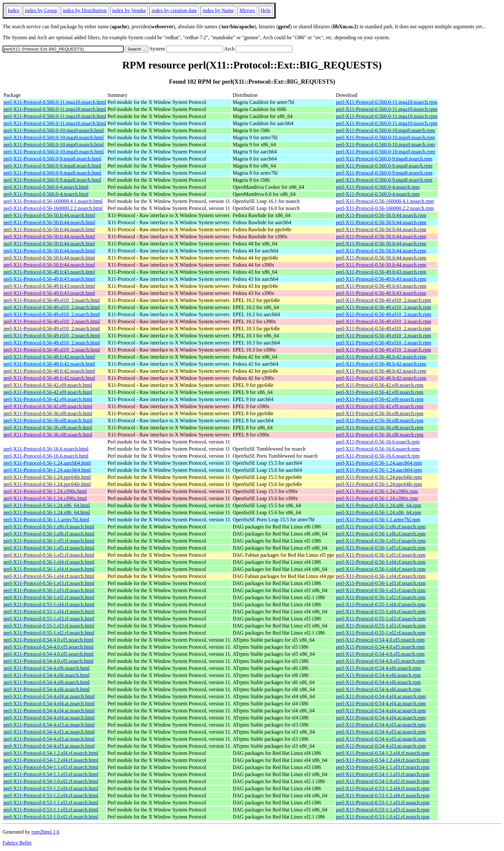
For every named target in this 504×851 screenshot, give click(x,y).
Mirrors (247, 10)
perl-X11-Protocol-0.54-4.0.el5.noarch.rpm (380, 640)
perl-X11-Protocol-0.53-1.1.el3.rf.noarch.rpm (383, 803)
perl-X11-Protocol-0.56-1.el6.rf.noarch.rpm (381, 527)
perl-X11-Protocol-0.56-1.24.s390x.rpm (377, 491)
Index (14, 10)
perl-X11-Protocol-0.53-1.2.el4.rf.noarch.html (51, 788)
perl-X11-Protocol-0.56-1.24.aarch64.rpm (379, 463)
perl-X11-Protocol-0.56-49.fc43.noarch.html (49, 272)
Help (266, 10)
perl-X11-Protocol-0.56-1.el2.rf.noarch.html (49, 597)
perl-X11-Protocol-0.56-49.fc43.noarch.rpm (381, 272)
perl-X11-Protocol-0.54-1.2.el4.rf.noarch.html (51, 753)
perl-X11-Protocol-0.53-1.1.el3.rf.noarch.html (51, 803)
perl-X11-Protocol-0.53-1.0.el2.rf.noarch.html (51, 817)
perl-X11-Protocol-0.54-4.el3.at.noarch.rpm (381, 725)
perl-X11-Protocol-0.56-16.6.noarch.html (46, 449)
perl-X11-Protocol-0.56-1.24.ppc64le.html (47, 477)
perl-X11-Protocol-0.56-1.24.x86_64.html (47, 505)
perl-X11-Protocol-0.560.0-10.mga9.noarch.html (54, 130)
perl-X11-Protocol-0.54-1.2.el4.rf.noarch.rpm (383, 753)
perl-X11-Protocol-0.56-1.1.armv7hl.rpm (378, 520)
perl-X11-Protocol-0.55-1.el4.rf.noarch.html (49, 604)
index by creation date (174, 10)
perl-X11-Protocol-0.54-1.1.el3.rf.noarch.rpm (383, 767)
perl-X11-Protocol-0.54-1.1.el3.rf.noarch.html (51, 767)
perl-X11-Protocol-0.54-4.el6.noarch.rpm (378, 668)
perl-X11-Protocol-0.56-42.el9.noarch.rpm (380, 385)
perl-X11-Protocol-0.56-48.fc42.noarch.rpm (381, 357)
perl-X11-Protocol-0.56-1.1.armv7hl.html (46, 520)
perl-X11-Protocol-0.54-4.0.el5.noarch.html (49, 640)
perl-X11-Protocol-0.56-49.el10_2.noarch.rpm (383, 300)
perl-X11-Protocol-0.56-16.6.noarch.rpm (378, 442)
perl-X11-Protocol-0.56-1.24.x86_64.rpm (378, 505)
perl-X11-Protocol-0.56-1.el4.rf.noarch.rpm (381, 562)
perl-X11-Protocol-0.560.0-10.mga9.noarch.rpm (385, 130)
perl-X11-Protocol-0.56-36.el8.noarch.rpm (380, 413)
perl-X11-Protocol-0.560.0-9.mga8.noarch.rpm (384, 159)
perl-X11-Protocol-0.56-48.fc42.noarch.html (49, 357)
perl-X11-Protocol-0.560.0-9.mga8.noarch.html (52, 159)
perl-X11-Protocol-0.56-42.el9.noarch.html (48, 385)
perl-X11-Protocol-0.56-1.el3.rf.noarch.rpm (381, 583)
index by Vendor (129, 10)
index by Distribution (85, 10)
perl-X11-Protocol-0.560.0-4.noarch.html (46, 187)
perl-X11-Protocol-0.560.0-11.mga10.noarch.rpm (387, 102)
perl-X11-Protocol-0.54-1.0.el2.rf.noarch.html (51, 781)
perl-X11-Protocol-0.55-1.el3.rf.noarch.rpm (381, 619)
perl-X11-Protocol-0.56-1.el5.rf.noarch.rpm (381, 541)
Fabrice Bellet (17, 843)
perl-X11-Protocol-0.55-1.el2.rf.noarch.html (49, 633)
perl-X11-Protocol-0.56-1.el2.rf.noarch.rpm (381, 597)
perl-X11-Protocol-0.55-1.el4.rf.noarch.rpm (381, 604)
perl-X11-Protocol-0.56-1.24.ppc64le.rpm (379, 477)
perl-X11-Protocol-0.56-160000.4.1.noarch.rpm (385, 201)
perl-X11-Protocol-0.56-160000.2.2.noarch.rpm (385, 208)
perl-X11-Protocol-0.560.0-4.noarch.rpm (378, 187)
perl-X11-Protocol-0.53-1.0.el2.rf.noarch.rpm (383, 817)
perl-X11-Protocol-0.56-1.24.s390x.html (45, 491)
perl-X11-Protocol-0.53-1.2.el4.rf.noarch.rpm (383, 788)
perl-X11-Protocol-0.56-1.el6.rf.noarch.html (49, 527)
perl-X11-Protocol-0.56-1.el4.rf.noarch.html (49, 562)
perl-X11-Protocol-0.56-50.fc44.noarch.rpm (381, 215)
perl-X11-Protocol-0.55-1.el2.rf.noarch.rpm (381, 633)
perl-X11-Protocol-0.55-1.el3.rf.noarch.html (49, 619)
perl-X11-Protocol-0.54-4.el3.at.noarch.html (49, 725)
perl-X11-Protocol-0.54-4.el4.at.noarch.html (49, 696)
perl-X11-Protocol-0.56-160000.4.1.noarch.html (53, 201)
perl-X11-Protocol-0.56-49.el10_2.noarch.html (52, 300)
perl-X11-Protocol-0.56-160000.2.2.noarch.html (53, 208)
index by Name (218, 10)
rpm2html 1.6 (45, 832)
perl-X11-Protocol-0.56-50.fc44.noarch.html (49, 215)
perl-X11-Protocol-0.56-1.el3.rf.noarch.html (49, 583)
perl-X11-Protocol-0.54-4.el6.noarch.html (47, 668)
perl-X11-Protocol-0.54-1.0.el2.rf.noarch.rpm (383, 781)
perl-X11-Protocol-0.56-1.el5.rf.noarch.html (49, 541)
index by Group (41, 10)
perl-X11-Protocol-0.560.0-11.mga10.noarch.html (55, 102)
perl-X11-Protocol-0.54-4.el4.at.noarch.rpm (381, 696)
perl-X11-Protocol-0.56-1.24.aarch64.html (47, 463)
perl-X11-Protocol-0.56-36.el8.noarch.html (48, 413)
